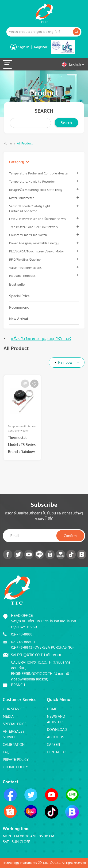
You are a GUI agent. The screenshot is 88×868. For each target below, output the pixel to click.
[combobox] (67, 362)
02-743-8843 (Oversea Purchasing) (42, 647)
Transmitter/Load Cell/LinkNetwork (34, 227)
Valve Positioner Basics (25, 268)
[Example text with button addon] (39, 32)
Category (17, 162)
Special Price (19, 296)
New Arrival (19, 319)
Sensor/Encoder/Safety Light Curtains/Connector (30, 209)
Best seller (18, 284)
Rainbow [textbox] (65, 362)
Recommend (19, 307)
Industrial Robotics (22, 276)
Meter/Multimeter (21, 198)
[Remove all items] (55, 362)
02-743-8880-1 (23, 642)
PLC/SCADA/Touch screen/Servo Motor (37, 251)
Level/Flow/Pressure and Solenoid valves (37, 219)
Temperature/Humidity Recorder (32, 182)
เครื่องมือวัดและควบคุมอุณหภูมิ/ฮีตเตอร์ (41, 339)
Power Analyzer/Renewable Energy (34, 243)
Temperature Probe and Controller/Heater (39, 173)
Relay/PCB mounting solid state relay (36, 190)
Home (8, 144)
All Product (25, 144)
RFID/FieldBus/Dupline (25, 260)
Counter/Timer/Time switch (28, 235)
